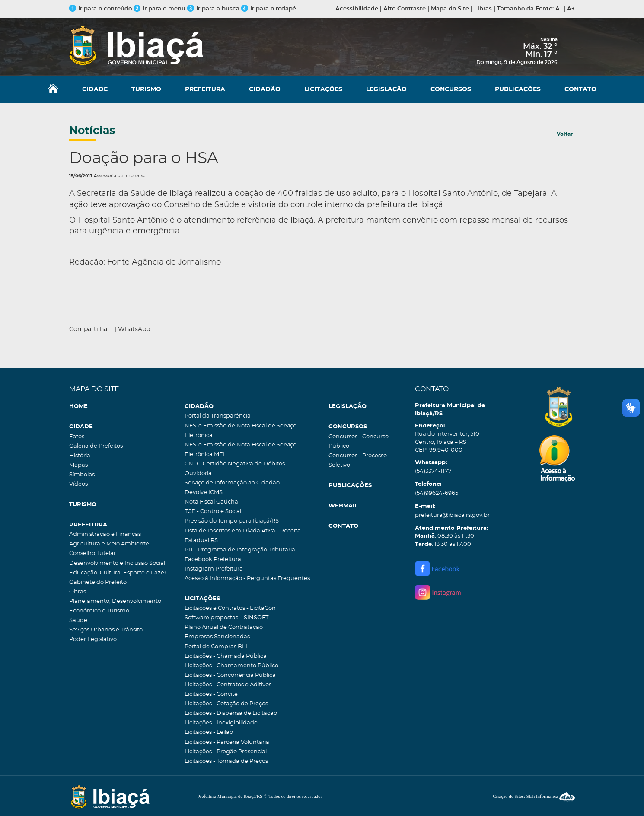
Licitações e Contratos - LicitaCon (230, 608)
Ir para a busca (213, 9)
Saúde (78, 620)
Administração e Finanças (105, 534)
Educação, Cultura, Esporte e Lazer (118, 573)
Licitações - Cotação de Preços (226, 704)
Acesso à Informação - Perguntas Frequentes (247, 579)
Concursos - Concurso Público (359, 441)
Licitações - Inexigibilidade (221, 723)
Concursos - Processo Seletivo (358, 461)
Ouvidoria (198, 473)
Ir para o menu (160, 9)
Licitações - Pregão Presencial (226, 752)
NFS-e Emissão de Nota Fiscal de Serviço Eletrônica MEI (241, 450)
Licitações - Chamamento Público (231, 666)
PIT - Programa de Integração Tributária (240, 550)
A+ (571, 9)
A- (559, 9)
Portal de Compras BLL (217, 647)
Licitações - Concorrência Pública (230, 675)
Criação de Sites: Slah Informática (534, 796)
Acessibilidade (357, 9)
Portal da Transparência (218, 416)
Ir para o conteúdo (100, 9)
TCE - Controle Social (213, 512)
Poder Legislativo (93, 639)
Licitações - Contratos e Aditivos (228, 685)
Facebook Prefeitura (213, 559)
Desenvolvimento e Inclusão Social (117, 563)
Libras (483, 9)
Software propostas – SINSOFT (226, 618)
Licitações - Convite (211, 694)
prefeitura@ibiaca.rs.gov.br (452, 515)
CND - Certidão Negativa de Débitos (235, 464)
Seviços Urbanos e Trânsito (106, 630)
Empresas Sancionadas (217, 637)
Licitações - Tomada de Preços (226, 761)
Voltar (565, 134)
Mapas (78, 465)
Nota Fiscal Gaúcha (211, 502)
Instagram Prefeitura (214, 569)
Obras (78, 592)
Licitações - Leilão (209, 732)
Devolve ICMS (204, 492)
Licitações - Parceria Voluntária (227, 742)
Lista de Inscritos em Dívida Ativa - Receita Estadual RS (243, 536)
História (80, 456)
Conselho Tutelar (92, 553)
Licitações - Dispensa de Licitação (231, 713)
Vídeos (78, 484)
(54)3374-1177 (433, 471)
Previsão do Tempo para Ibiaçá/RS (232, 521)
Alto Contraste (405, 9)
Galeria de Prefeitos (96, 446)
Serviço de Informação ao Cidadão (232, 483)
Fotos (77, 437)
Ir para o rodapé (269, 9)
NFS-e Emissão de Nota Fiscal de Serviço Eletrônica (241, 431)
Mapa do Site (450, 9)
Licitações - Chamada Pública (226, 656)
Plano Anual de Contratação (224, 627)
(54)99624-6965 (437, 493)
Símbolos (82, 475)
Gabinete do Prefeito (98, 582)
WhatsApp (134, 329)
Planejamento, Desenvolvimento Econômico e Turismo (115, 606)
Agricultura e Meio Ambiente (109, 544)
